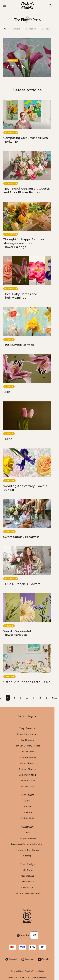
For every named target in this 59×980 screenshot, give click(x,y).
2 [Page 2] (16, 698)
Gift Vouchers (29, 752)
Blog (30, 801)
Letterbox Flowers (29, 758)
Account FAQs (30, 876)
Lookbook (29, 813)
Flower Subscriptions (29, 734)
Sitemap (29, 856)
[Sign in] (52, 6)
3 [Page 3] (23, 698)
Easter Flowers (29, 763)
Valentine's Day (29, 781)
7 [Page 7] (36, 698)
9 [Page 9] (49, 698)
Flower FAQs (30, 888)
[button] (7, 6)
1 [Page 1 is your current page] (10, 698)
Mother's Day (29, 787)
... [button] (29, 698)
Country (27, 935)
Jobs (29, 833)
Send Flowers (29, 740)
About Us (29, 807)
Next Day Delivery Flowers (29, 746)
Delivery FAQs (29, 882)
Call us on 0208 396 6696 (29, 894)
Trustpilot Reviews (29, 839)
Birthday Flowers (29, 769)
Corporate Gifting (30, 775)
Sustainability (29, 818)
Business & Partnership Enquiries (29, 844)
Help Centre (29, 870)
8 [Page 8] (42, 698)
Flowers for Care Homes (30, 850)
